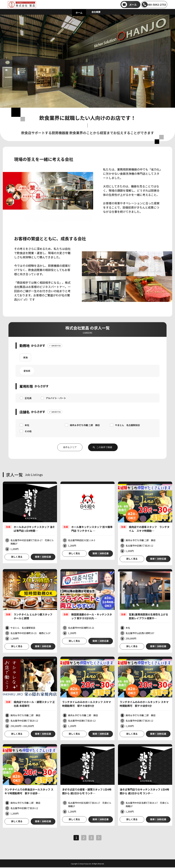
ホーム (79, 13)
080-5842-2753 (157, 5)
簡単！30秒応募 (43, 557)
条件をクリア (70, 447)
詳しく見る (17, 557)
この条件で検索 (104, 447)
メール (133, 5)
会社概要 (96, 12)
